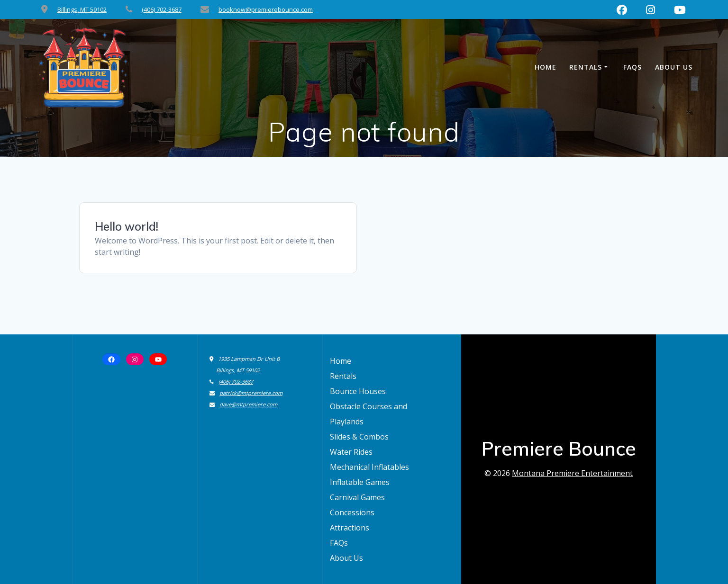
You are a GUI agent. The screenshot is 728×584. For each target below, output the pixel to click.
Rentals (586, 67)
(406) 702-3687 (162, 9)
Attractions (350, 528)
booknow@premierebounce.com (266, 9)
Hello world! (127, 226)
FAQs (632, 67)
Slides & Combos (359, 437)
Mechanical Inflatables (369, 467)
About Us (674, 67)
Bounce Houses (358, 391)
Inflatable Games (360, 482)
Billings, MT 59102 (82, 9)
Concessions (352, 512)
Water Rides (351, 452)
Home (546, 67)
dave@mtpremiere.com (248, 404)
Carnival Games (357, 497)
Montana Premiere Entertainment (572, 473)
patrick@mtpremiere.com (251, 393)
